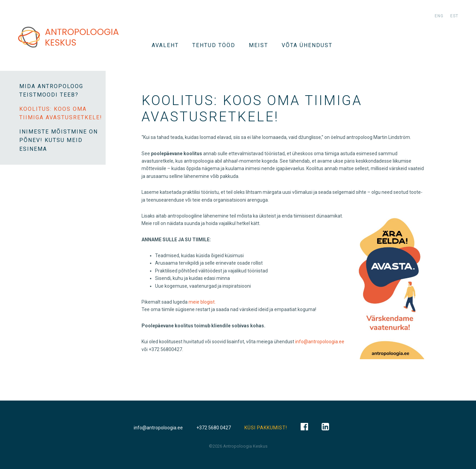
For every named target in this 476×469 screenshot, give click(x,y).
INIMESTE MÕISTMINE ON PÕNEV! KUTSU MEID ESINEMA (59, 140)
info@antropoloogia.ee (320, 342)
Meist (258, 45)
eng (439, 16)
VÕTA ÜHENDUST (307, 45)
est (454, 16)
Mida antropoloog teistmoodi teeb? (51, 91)
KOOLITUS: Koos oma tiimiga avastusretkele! (61, 113)
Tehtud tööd (214, 45)
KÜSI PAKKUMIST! (266, 428)
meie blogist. (202, 302)
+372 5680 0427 (214, 428)
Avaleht (165, 45)
